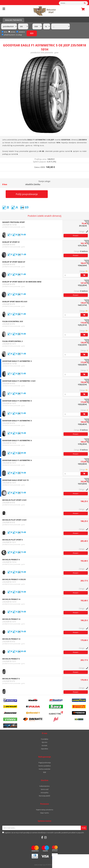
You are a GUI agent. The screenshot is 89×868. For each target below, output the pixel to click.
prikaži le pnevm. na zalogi (13, 35)
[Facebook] (42, 837)
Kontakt (44, 745)
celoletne (21, 32)
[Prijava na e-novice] (84, 828)
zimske (12, 32)
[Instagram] (45, 837)
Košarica (82, 9)
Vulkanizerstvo (44, 786)
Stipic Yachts (44, 813)
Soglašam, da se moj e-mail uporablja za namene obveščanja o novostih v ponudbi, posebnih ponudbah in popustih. (44, 833)
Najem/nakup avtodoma (45, 810)
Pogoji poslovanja (45, 763)
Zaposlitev (45, 749)
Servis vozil (45, 789)
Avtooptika (44, 793)
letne (5, 32)
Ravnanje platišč (44, 796)
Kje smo (45, 742)
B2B (45, 772)
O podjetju (45, 739)
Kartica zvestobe (44, 769)
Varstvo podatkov (45, 766)
